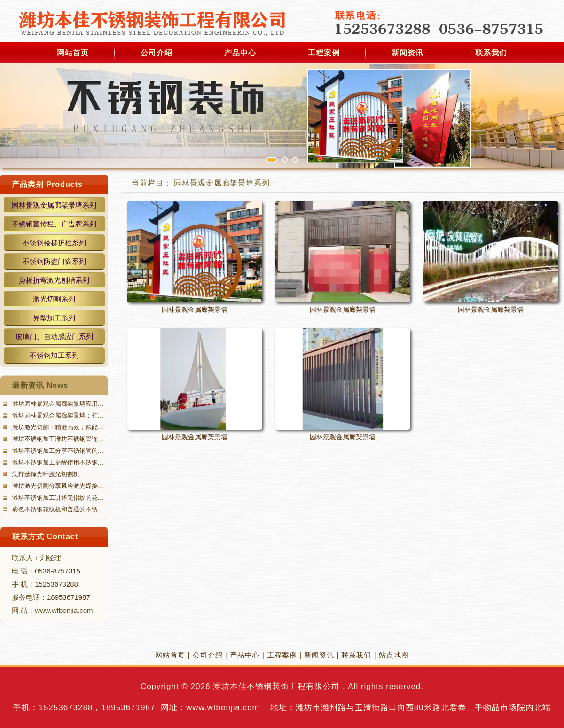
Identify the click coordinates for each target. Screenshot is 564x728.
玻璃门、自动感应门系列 (54, 337)
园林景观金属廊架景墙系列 (54, 205)
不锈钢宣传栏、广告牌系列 (54, 224)
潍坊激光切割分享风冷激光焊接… (57, 486)
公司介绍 (157, 53)
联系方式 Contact (45, 537)
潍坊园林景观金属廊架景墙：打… (57, 415)
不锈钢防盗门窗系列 (54, 261)
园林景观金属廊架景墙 (195, 310)
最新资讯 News (40, 385)
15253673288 (56, 584)
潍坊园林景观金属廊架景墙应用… (57, 404)
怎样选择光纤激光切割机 (45, 474)
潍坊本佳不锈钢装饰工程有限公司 (276, 686)
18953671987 (69, 597)
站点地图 (394, 655)
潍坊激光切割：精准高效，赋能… (57, 427)
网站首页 (73, 53)
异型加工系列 (54, 318)
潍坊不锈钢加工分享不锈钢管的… (57, 451)
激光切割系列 (54, 299)
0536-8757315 (58, 571)
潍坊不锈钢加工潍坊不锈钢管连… (57, 439)
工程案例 (324, 53)
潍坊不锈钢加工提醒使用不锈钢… (57, 462)
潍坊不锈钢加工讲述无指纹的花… (57, 498)
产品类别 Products (47, 184)
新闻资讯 (407, 53)
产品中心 (240, 53)
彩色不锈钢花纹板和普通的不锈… (57, 509)
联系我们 (491, 53)
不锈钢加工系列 (54, 355)
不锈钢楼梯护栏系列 (54, 243)
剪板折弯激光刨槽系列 (54, 280)
